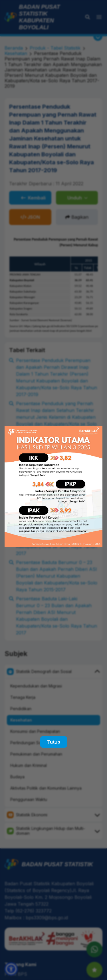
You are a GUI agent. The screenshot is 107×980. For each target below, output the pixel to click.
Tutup (54, 742)
